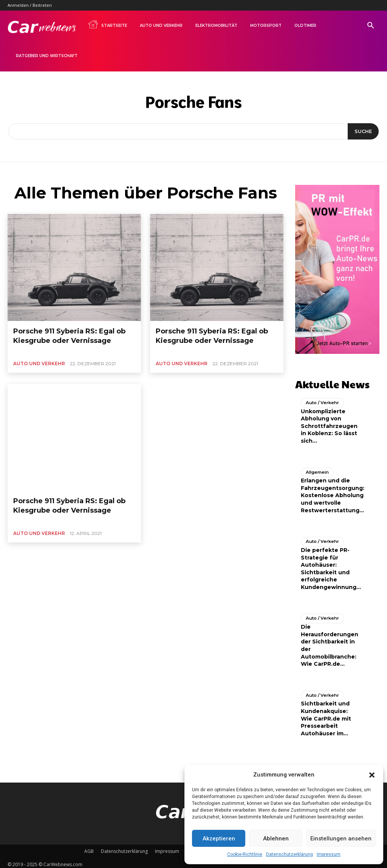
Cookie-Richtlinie (245, 854)
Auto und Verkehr (161, 26)
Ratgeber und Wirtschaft (47, 56)
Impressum (329, 854)
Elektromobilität (216, 26)
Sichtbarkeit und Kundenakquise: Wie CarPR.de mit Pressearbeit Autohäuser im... (326, 715)
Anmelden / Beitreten (30, 5)
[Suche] (362, 132)
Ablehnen (276, 839)
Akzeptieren (219, 839)
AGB (89, 848)
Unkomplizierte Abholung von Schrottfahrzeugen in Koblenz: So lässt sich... (329, 423)
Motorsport (266, 26)
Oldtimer (305, 26)
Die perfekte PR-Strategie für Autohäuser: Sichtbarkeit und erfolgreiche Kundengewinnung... (331, 566)
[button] (372, 775)
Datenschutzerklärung (289, 854)
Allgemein (317, 470)
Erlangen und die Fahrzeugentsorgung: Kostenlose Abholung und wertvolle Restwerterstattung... (333, 493)
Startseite (107, 24)
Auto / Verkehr (321, 400)
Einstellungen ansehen (341, 839)
